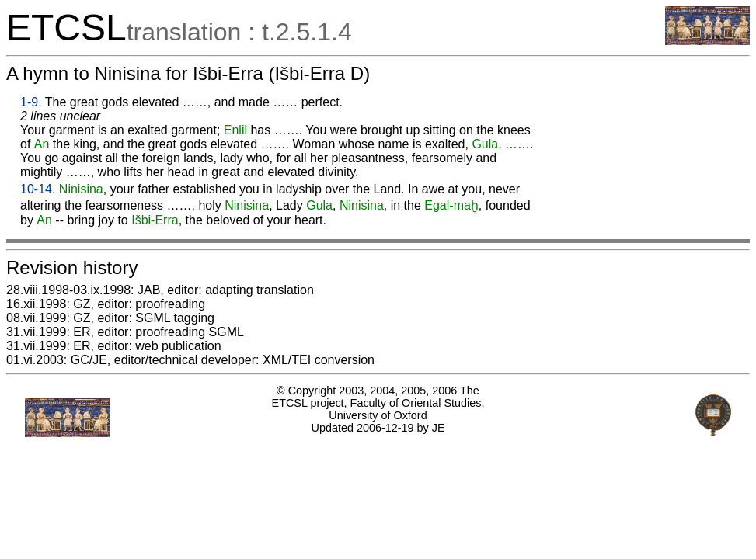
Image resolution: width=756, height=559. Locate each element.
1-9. (31, 102)
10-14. (38, 189)
